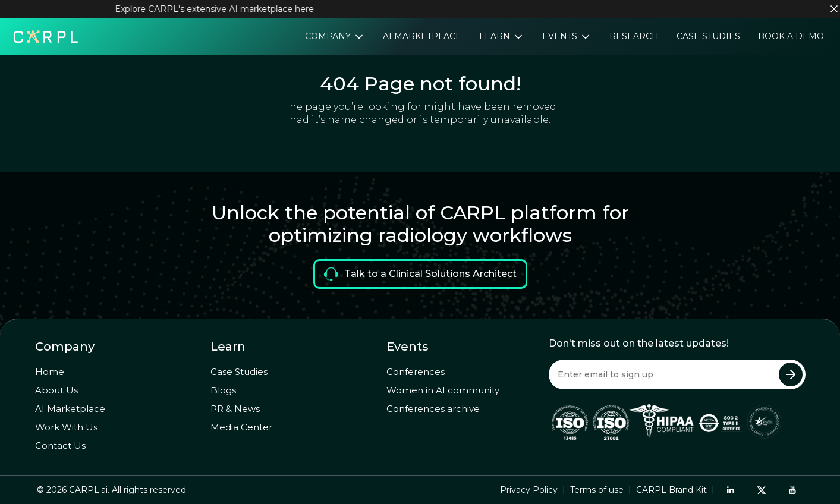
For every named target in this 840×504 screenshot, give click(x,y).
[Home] (46, 36)
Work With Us (66, 427)
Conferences (416, 372)
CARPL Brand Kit (671, 490)
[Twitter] (762, 490)
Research (634, 36)
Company (329, 36)
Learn (496, 36)
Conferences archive (433, 409)
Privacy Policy (529, 490)
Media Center (241, 427)
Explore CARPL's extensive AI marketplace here (218, 9)
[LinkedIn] (731, 490)
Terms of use (597, 490)
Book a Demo (791, 36)
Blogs (223, 390)
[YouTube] (792, 490)
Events (561, 36)
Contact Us (60, 445)
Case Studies (708, 36)
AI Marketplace (422, 36)
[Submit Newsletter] (791, 374)
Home (50, 372)
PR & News (235, 409)
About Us (56, 390)
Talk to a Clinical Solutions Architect (420, 274)
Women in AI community (443, 390)
